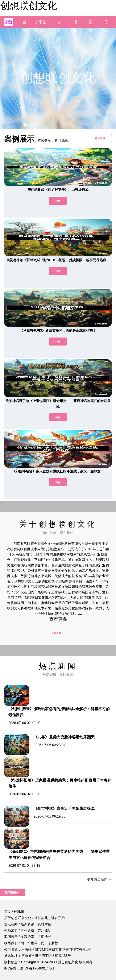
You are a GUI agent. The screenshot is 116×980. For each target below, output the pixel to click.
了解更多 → (58, 633)
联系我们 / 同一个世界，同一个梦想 (31, 943)
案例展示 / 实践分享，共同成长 (28, 937)
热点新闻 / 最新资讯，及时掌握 (28, 924)
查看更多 (58, 619)
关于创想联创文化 (41, 30)
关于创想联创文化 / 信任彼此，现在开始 (35, 918)
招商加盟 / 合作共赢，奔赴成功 (28, 931)
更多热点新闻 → (99, 879)
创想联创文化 (28, 6)
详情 (58, 201)
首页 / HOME (14, 912)
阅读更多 (100, 138)
